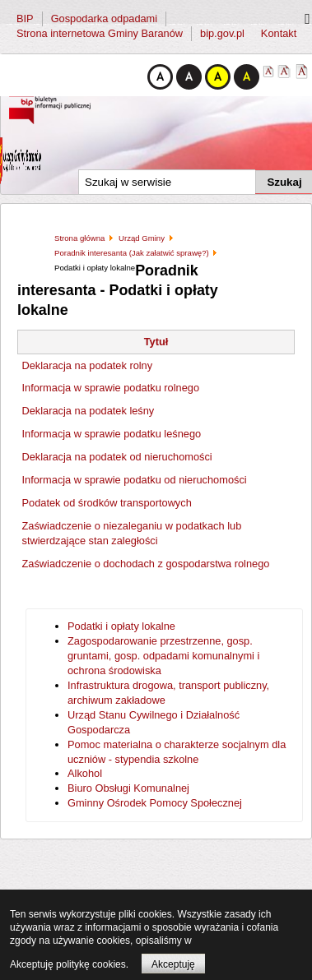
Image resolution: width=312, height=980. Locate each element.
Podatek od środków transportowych (107, 503)
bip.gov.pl (222, 33)
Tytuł (156, 342)
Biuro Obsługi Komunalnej (128, 788)
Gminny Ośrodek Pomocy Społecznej (155, 803)
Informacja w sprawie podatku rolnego (111, 388)
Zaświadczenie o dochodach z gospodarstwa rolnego (146, 564)
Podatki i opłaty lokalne (121, 626)
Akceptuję (173, 964)
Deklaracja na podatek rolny (88, 365)
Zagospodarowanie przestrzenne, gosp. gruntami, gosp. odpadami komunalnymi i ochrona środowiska (163, 656)
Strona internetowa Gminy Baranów (100, 33)
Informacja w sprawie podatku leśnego (112, 434)
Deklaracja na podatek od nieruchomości (117, 457)
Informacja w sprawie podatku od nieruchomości (135, 480)
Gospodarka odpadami (104, 18)
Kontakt (279, 33)
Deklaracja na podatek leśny (88, 411)
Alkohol (85, 773)
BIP (25, 18)
